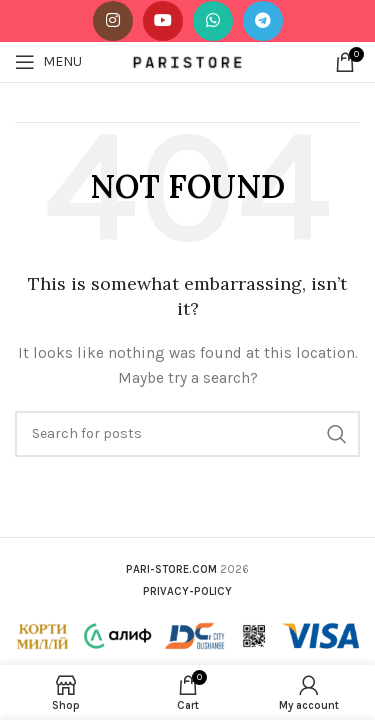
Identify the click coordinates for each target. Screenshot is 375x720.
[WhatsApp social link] (213, 21)
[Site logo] (187, 60)
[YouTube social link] (163, 21)
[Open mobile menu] (48, 62)
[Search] (187, 434)
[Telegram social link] (263, 21)
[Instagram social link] (113, 21)
